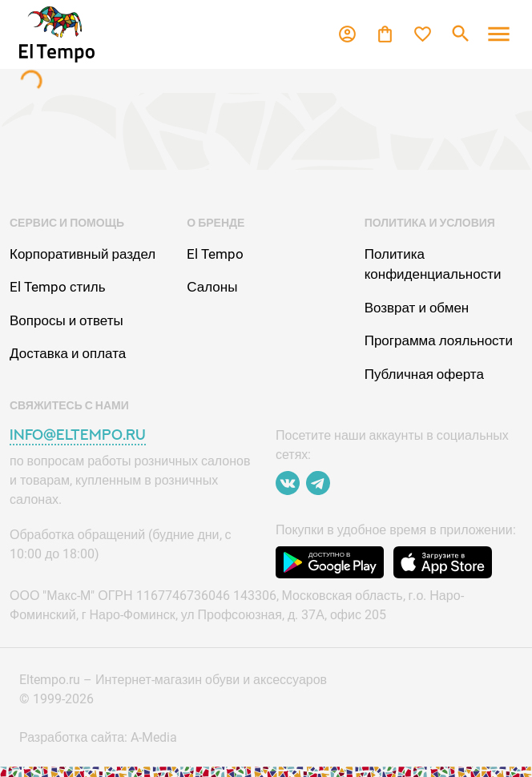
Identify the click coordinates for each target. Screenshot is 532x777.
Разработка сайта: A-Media (98, 737)
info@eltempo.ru (78, 435)
